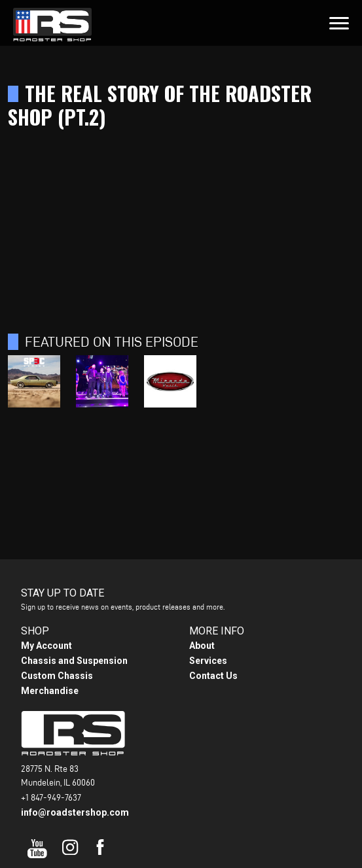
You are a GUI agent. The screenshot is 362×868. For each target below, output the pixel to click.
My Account (46, 646)
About (202, 646)
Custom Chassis (57, 676)
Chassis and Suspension (74, 661)
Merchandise (50, 691)
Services (208, 661)
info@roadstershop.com (75, 812)
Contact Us (213, 676)
